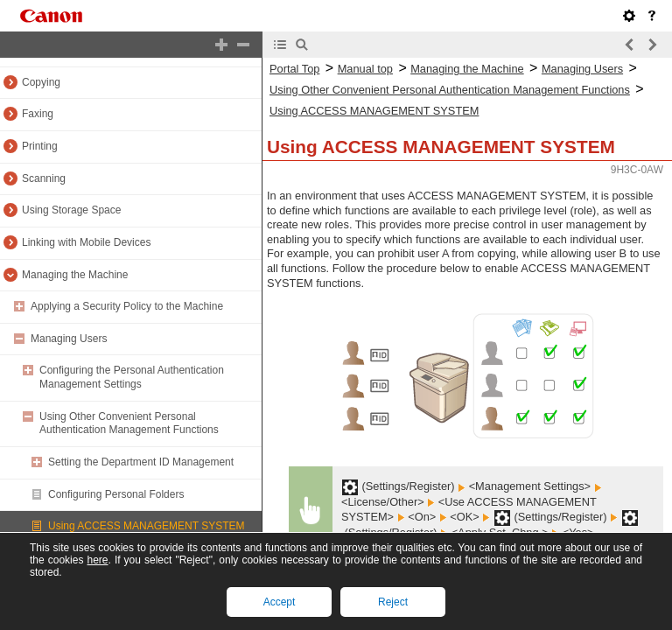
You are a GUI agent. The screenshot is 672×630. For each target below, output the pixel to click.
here (97, 560)
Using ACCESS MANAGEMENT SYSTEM (147, 526)
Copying (41, 82)
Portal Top (294, 69)
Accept (280, 602)
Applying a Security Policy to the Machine (127, 306)
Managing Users (69, 339)
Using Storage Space (71, 210)
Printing (40, 146)
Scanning (44, 178)
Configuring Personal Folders (116, 494)
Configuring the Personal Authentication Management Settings (132, 377)
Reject (393, 602)
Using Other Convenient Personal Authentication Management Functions (129, 423)
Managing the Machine (75, 275)
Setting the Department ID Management (141, 462)
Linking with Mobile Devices (86, 242)
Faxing (38, 114)
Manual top (365, 69)
